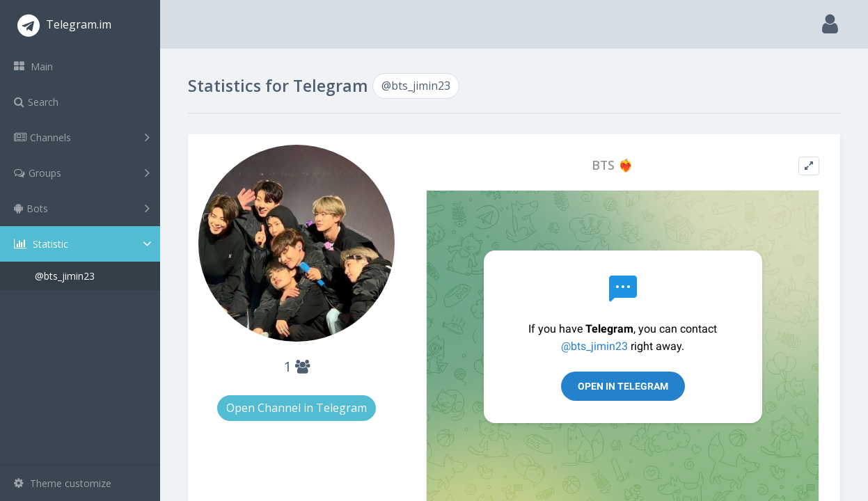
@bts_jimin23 (65, 276)
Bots (82, 208)
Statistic (84, 244)
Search (36, 102)
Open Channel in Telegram (297, 408)
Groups (82, 173)
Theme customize (63, 483)
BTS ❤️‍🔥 (613, 165)
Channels (82, 137)
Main (33, 66)
